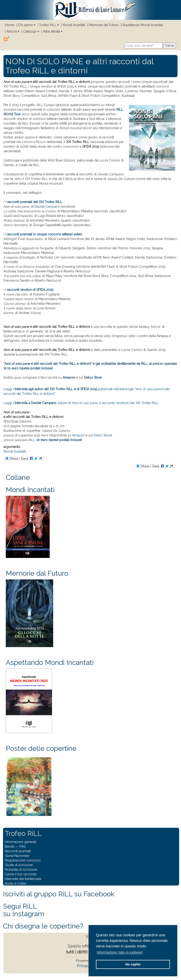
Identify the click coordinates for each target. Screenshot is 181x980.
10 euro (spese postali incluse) (59, 440)
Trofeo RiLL (48, 25)
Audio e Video (16, 883)
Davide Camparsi (47, 207)
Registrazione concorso (23, 860)
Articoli (12, 31)
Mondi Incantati (74, 25)
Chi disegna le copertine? (43, 926)
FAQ (23, 846)
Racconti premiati (18, 851)
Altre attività (51, 31)
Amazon (69, 377)
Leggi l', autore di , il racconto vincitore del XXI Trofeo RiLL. (81, 403)
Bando (10, 846)
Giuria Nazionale (17, 856)
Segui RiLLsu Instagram (24, 910)
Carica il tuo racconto (21, 874)
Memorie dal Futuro (104, 25)
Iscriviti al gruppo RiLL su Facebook (59, 894)
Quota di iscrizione (19, 865)
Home (9, 25)
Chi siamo (25, 25)
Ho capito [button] (133, 964)
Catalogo (30, 31)
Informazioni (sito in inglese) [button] (120, 952)
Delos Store (93, 377)
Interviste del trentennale (23, 879)
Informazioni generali (21, 842)
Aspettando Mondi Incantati (143, 25)
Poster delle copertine (41, 748)
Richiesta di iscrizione (21, 870)
